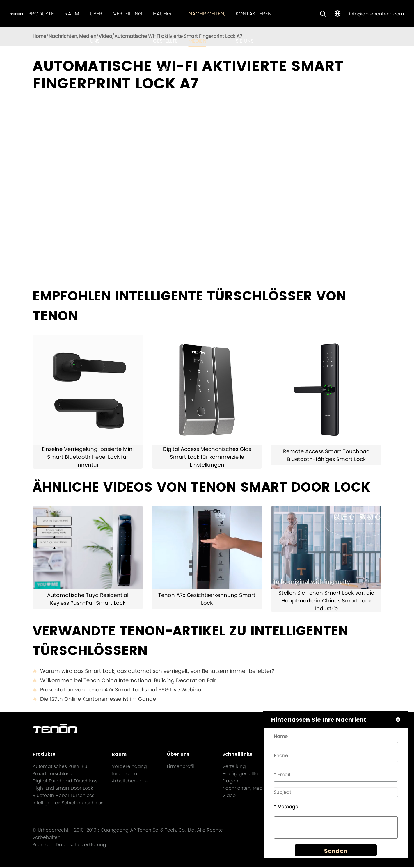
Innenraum (124, 774)
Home (39, 36)
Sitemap (42, 845)
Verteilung (128, 14)
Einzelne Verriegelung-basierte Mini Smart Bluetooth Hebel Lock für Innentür (88, 457)
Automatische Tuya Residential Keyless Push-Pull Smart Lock (88, 599)
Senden (329, 860)
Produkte (41, 14)
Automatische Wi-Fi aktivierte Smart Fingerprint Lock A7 (178, 36)
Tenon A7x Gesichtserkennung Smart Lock (207, 599)
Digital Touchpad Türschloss (65, 781)
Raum (72, 14)
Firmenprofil (181, 766)
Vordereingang (129, 766)
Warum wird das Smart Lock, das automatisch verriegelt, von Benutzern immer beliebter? (153, 671)
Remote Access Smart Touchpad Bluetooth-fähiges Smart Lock (326, 455)
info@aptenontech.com (376, 14)
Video (105, 36)
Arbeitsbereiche (130, 781)
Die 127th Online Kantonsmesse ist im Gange (94, 699)
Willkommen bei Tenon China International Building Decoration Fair (124, 680)
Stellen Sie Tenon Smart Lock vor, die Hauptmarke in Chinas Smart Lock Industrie (326, 601)
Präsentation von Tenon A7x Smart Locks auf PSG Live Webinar (118, 690)
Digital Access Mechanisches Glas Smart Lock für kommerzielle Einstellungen (207, 457)
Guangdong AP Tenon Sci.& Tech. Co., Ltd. (148, 831)
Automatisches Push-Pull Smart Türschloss (61, 770)
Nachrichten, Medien (72, 36)
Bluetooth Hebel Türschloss (63, 795)
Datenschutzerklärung (81, 845)
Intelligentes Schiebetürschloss (68, 803)
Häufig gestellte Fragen (165, 41)
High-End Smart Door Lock (63, 788)
